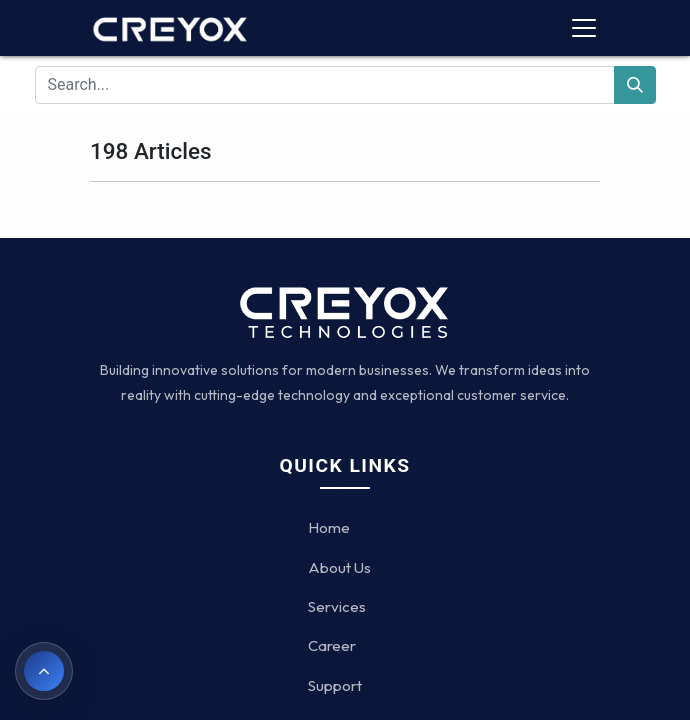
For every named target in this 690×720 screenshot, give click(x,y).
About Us (339, 567)
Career (332, 645)
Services (337, 606)
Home (329, 527)
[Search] (635, 85)
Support (335, 685)
